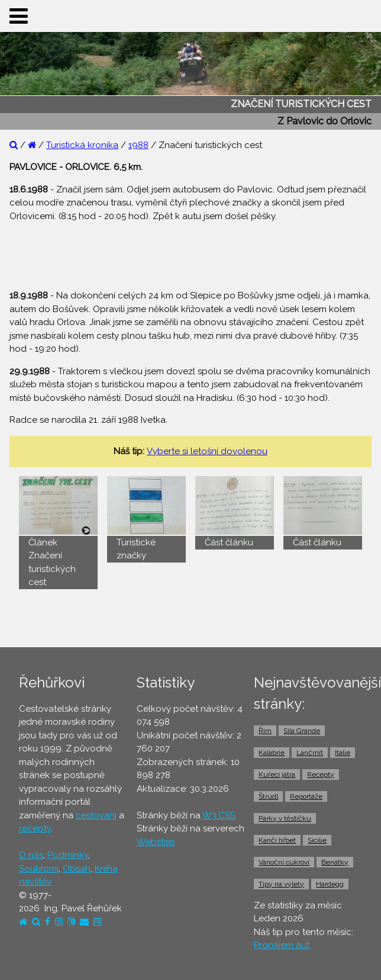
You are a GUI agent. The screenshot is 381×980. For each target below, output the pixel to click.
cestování (96, 815)
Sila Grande (302, 731)
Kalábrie (272, 753)
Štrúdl (268, 796)
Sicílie (317, 840)
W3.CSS (219, 815)
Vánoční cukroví (284, 862)
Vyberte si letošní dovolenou (207, 451)
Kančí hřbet (277, 840)
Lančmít (310, 753)
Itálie (343, 753)
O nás (31, 855)
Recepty (321, 775)
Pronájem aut (282, 945)
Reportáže (306, 796)
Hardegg (330, 884)
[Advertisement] (190, 250)
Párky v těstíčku (285, 818)
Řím (265, 731)
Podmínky (68, 855)
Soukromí (39, 869)
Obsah (77, 869)
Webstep (156, 842)
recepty (35, 828)
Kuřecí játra (277, 775)
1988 (138, 145)
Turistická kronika (82, 145)
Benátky (335, 862)
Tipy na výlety (281, 884)
